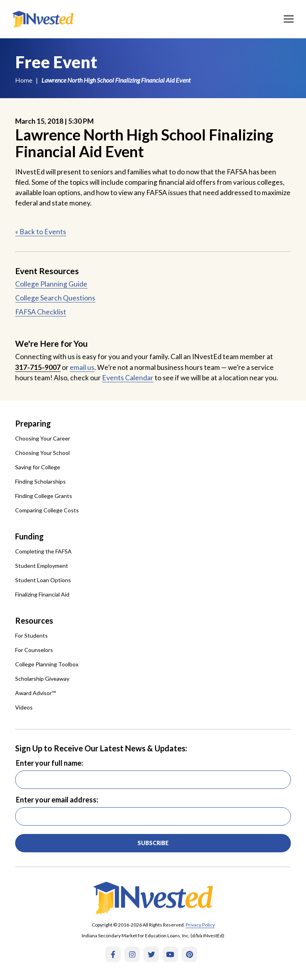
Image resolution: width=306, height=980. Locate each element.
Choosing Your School (42, 453)
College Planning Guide (51, 284)
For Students (31, 635)
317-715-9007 (38, 367)
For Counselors (34, 650)
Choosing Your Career (43, 438)
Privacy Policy (200, 925)
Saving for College (38, 467)
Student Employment (42, 566)
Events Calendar (128, 378)
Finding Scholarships (40, 481)
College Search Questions (55, 298)
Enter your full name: (49, 763)
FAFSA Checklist (41, 312)
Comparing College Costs (47, 510)
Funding (29, 536)
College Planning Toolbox (47, 664)
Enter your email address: (57, 800)
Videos (24, 707)
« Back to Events (41, 232)
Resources (34, 620)
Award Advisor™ (35, 693)
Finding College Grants (44, 496)
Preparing (33, 423)
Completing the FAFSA (43, 551)
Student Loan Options (43, 580)
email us (82, 367)
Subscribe (153, 843)
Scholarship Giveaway (42, 679)
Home (24, 80)
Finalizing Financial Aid (42, 594)
